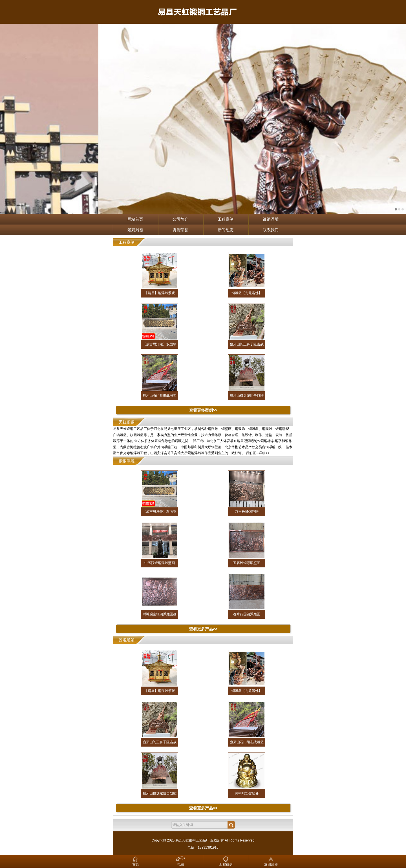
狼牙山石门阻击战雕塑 (160, 396)
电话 (181, 864)
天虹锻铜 (127, 422)
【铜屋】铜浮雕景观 (160, 293)
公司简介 (180, 219)
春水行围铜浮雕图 (247, 614)
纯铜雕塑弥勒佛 (247, 793)
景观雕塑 (135, 230)
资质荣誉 (180, 230)
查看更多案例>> (203, 410)
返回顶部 (271, 864)
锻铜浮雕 (271, 219)
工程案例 (226, 219)
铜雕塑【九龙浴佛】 (247, 293)
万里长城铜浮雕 (247, 512)
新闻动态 (226, 230)
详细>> (264, 453)
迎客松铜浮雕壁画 (247, 563)
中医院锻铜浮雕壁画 (160, 563)
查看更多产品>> (203, 629)
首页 (136, 864)
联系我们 (271, 230)
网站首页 (135, 219)
